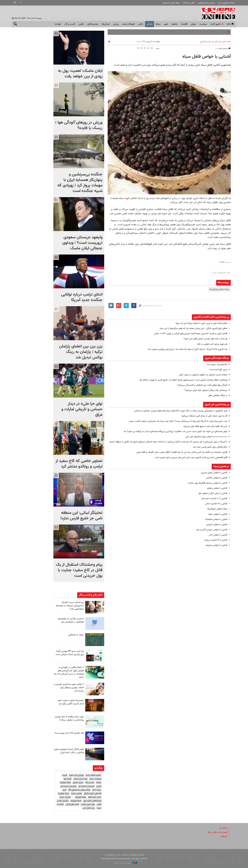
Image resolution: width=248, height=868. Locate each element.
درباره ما (224, 828)
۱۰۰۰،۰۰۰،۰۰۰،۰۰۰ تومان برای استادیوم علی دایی (206, 437)
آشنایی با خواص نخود (218, 514)
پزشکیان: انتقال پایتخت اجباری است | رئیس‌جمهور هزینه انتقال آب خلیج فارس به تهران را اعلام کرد (183, 380)
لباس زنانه (89, 783)
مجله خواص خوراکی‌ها (217, 509)
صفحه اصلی (226, 42)
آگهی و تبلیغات (189, 3)
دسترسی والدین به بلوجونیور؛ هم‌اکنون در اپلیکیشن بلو (71, 620)
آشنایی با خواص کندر (218, 535)
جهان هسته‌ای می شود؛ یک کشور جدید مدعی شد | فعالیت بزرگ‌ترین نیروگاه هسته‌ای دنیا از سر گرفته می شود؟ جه (176, 432)
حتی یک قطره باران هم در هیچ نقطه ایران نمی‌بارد (205, 426)
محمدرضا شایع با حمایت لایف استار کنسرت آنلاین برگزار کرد (71, 702)
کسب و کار (70, 24)
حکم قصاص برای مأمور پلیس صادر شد (210, 447)
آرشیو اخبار (216, 24)
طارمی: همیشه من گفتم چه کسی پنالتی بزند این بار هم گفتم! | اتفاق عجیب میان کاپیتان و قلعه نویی (182, 452)
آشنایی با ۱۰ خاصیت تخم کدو (214, 499)
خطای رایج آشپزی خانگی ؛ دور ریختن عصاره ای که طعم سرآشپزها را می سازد (193, 328)
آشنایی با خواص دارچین (217, 525)
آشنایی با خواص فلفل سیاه (207, 57)
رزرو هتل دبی (89, 808)
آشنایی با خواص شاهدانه (216, 519)
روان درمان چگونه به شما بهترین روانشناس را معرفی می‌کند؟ (69, 718)
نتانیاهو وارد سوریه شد (217, 364)
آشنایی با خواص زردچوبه (216, 545)
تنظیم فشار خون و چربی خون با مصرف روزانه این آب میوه (201, 323)
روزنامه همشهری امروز (226, 3)
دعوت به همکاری (76, 635)
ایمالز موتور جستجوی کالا (79, 790)
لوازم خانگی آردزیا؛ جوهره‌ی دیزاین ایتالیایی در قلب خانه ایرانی (69, 751)
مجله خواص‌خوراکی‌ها (219, 289)
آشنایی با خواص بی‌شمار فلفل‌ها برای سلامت (208, 483)
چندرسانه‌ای (93, 24)
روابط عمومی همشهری (171, 3)
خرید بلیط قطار (94, 797)
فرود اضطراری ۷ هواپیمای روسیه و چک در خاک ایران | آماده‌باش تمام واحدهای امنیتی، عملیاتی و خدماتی (181, 411)
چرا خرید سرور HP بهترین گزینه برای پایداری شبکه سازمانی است (70, 653)
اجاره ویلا (67, 779)
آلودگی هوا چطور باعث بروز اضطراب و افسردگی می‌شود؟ (202, 385)
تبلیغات (224, 836)
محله (158, 24)
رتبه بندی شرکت (80, 779)
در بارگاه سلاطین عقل (218, 395)
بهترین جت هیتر (76, 775)
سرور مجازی (78, 783)
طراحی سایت (76, 794)
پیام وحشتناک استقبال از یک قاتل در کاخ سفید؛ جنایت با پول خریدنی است (79, 570)
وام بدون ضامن (88, 804)
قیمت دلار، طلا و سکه (217, 832)
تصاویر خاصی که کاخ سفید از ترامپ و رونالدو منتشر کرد (79, 464)
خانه (230, 24)
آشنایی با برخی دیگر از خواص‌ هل (213, 493)
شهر (166, 24)
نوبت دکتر (96, 790)
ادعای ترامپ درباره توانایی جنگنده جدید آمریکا (82, 297)
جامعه (175, 24)
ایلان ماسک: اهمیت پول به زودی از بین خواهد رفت (80, 74)
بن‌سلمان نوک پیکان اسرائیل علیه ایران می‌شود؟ (206, 390)
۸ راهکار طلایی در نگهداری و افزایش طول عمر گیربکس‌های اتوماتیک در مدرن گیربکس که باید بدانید (69, 672)
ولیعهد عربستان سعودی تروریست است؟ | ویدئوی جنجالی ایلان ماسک (82, 243)
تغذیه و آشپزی (206, 42)
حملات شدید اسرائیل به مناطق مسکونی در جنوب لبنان (203, 375)
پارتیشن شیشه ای (86, 786)
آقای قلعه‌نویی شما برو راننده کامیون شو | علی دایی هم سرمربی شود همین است (191, 458)
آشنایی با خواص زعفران (217, 488)
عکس (81, 24)
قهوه (127, 198)
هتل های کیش (72, 804)
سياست (203, 24)
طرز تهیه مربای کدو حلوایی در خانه (212, 344)
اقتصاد (184, 24)
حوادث (58, 24)
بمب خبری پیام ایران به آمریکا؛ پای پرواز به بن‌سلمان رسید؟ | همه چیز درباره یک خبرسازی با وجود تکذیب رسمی (178, 421)
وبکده (98, 783)
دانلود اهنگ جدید (93, 775)
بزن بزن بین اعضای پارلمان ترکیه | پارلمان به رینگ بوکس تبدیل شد (81, 352)
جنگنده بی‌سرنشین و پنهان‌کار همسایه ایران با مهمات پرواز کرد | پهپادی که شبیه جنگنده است (80, 183)
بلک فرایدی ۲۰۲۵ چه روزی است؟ (69, 733)
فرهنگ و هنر (128, 24)
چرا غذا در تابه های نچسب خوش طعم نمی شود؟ (205, 339)
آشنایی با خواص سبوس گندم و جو (212, 530)
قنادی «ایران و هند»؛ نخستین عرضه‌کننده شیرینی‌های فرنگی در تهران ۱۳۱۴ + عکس (191, 334)
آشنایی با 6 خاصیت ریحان (216, 540)
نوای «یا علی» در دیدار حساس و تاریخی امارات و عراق (82, 409)
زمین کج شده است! (218, 370)
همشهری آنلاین (217, 13)
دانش (141, 24)
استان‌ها (106, 24)
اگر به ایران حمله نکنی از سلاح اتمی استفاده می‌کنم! (204, 416)
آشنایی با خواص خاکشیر (217, 478)
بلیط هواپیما (63, 794)
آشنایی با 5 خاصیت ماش (216, 504)
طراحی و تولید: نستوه (126, 863)
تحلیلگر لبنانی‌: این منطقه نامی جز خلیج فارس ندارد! (81, 516)
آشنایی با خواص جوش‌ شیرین (214, 473)
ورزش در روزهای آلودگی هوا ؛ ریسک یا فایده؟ (79, 125)
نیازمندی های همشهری (206, 3)
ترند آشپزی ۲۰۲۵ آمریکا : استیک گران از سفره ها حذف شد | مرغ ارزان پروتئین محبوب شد (187, 349)
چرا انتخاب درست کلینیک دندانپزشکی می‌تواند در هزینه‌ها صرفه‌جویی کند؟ (70, 606)
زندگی (149, 24)
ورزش (116, 24)
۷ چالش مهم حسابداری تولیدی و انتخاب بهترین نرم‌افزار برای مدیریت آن (69, 688)
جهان (193, 24)
